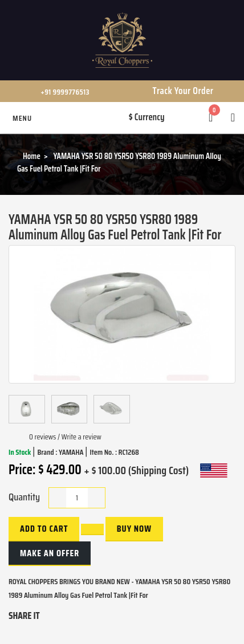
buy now (134, 529)
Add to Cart (44, 529)
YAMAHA (72, 452)
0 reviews (42, 437)
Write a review (82, 437)
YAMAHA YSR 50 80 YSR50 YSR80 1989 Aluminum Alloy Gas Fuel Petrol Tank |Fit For (119, 162)
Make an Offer (50, 553)
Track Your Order (183, 91)
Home (32, 156)
